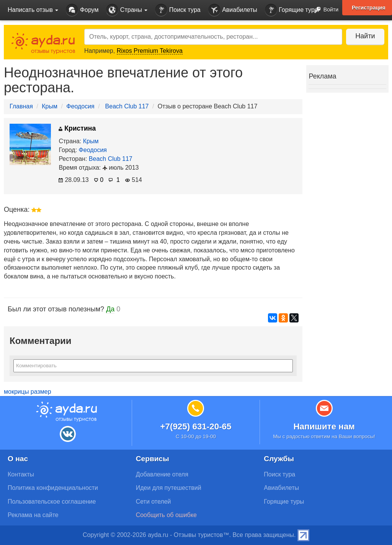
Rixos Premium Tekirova (150, 51)
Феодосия (80, 106)
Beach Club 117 (127, 106)
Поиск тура (178, 10)
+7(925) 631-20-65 (196, 426)
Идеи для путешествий (169, 488)
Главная (21, 106)
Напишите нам (324, 426)
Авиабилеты (233, 10)
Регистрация (369, 8)
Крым (50, 106)
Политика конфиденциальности (53, 488)
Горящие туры (292, 10)
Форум (82, 10)
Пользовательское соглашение (52, 502)
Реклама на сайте (33, 515)
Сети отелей (154, 502)
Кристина (77, 128)
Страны (127, 10)
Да (110, 309)
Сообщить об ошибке (166, 515)
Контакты (21, 474)
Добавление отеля (162, 474)
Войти (324, 10)
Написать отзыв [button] (33, 10)
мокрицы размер (28, 392)
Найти (365, 36)
